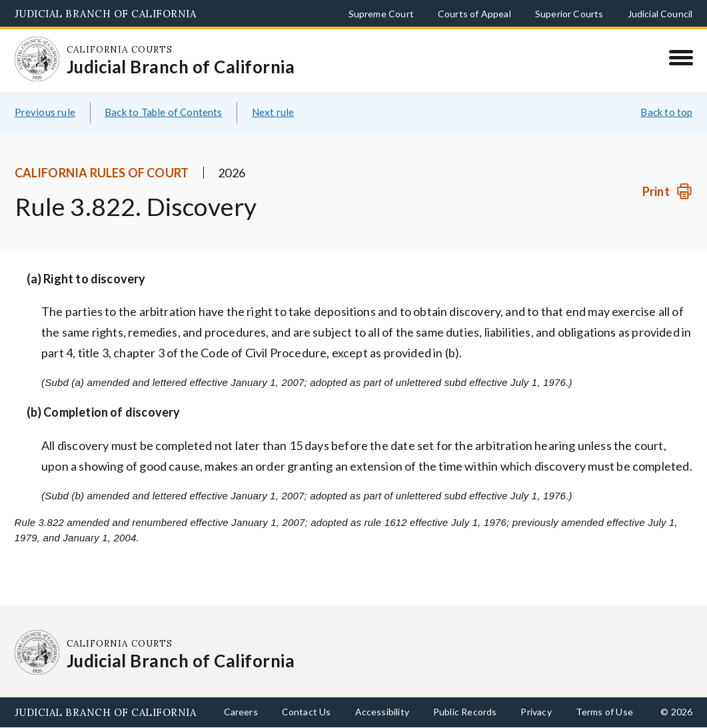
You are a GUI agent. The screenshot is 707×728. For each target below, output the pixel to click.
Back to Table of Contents (164, 112)
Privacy (536, 712)
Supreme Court (381, 14)
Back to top (666, 112)
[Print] (667, 192)
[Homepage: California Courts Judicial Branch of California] (37, 59)
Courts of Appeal (474, 14)
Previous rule (45, 112)
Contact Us (307, 712)
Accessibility (382, 712)
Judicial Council (660, 14)
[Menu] (681, 57)
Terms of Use (604, 712)
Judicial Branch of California (106, 14)
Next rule (273, 112)
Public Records (465, 712)
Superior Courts (569, 14)
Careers (241, 712)
